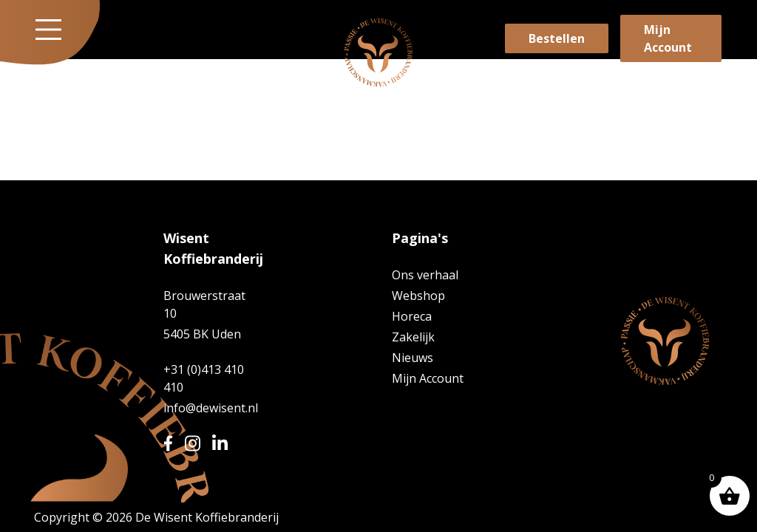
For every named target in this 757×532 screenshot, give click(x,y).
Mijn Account (668, 38)
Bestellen (557, 38)
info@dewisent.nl (209, 408)
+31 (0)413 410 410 (204, 378)
